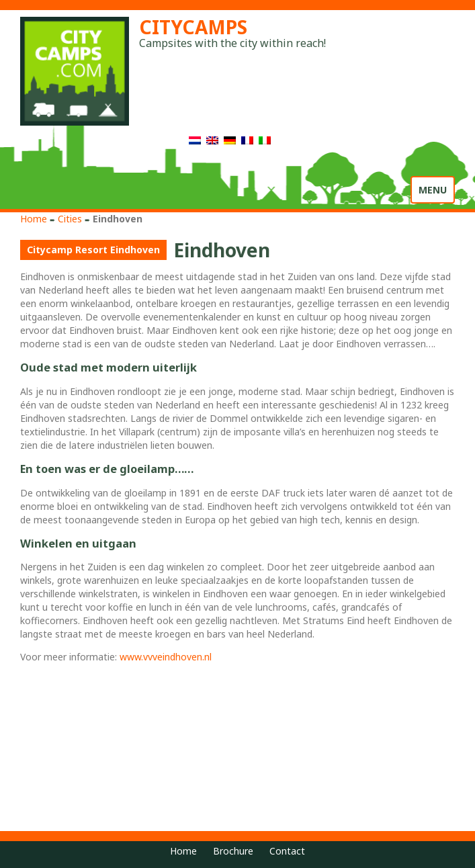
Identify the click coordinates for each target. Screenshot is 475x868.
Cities (70, 219)
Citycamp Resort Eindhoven (93, 250)
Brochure (233, 851)
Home (34, 219)
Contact (287, 851)
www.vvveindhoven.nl (166, 657)
